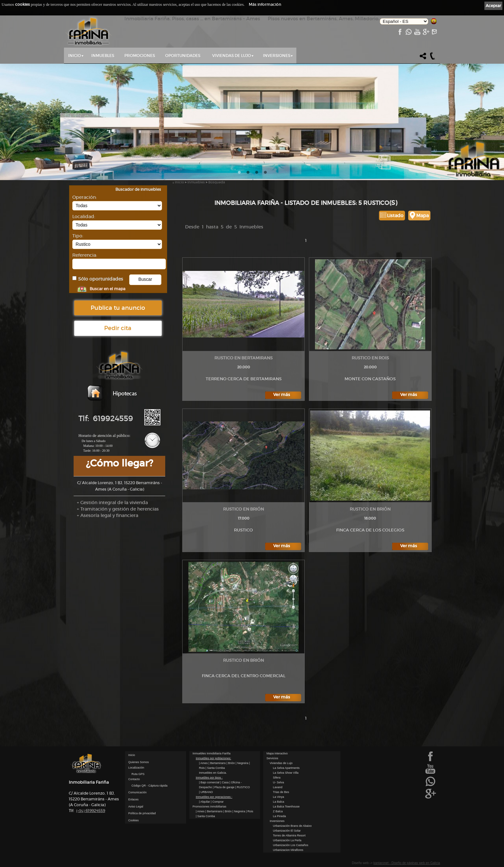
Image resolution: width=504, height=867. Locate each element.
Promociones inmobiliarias (209, 807)
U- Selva (279, 782)
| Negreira (242, 763)
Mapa (423, 216)
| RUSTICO (243, 787)
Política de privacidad (142, 813)
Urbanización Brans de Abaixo (292, 826)
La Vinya (279, 797)
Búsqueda (217, 182)
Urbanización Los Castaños (291, 845)
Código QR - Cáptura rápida (149, 786)
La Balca (279, 802)
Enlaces (133, 799)
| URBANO (206, 792)
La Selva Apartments (286, 768)
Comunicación (137, 792)
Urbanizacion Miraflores (288, 850)
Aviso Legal (136, 807)
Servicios (272, 758)
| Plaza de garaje (224, 787)
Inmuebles (103, 55)
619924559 (91, 811)
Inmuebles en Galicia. (213, 773)
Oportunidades (183, 55)
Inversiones (277, 55)
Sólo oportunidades (101, 279)
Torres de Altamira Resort (289, 835)
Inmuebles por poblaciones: (213, 758)
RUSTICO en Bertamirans (243, 358)
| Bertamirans (218, 763)
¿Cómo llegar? (119, 463)
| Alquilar (205, 802)
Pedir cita (118, 328)
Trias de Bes (281, 792)
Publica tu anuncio (118, 308)
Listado (395, 216)
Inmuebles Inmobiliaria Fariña (212, 753)
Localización (136, 768)
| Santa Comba (215, 768)
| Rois (250, 811)
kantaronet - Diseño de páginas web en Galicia (407, 863)
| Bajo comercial (210, 782)
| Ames (204, 763)
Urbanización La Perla (287, 840)
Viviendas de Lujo (232, 55)
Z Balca (278, 811)
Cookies (134, 820)
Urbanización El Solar (287, 831)
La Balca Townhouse (286, 807)
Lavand (278, 787)
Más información (265, 4)
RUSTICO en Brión (243, 509)
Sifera (277, 778)
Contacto (134, 779)
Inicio (75, 55)
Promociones (140, 55)
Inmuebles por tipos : (209, 778)
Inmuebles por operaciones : (214, 797)
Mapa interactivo (277, 753)
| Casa (225, 782)
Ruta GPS (138, 774)
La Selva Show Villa (286, 773)
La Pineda (279, 816)
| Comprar (217, 802)
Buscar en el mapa (108, 289)
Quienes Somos (139, 762)
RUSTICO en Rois (370, 358)
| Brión (231, 763)
